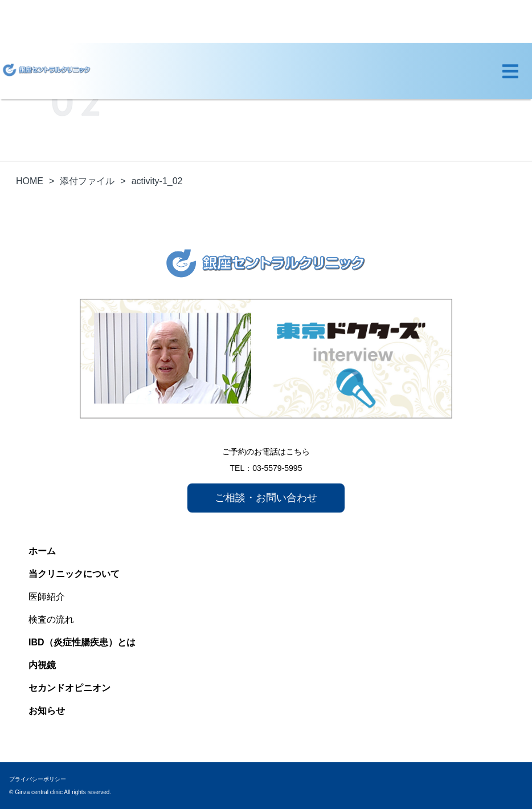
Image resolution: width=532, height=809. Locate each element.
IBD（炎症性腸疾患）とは (82, 642)
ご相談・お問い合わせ (266, 498)
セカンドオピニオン (69, 688)
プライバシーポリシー (38, 779)
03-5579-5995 (277, 468)
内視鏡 (42, 665)
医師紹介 (47, 597)
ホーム (42, 551)
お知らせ (47, 711)
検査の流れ (51, 619)
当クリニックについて (74, 574)
